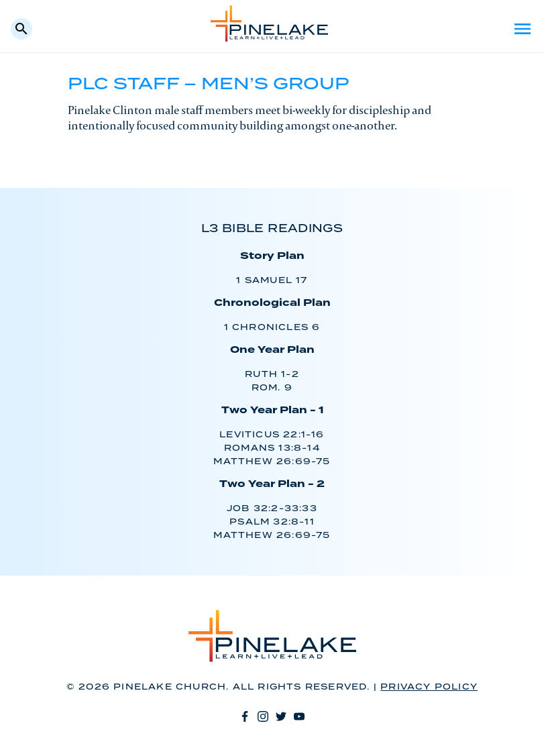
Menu (523, 29)
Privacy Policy (429, 687)
